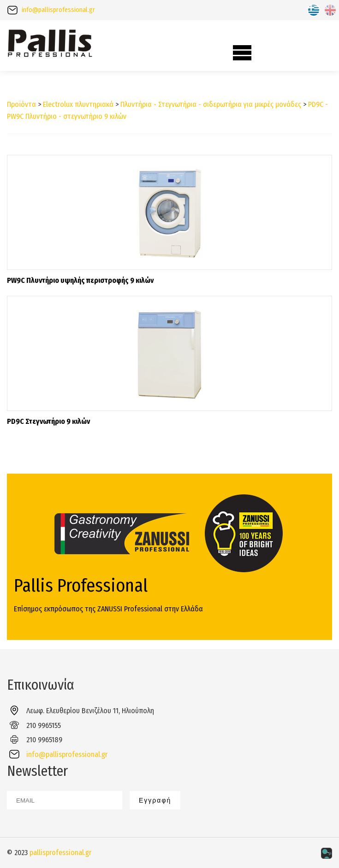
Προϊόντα (21, 104)
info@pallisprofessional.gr (58, 10)
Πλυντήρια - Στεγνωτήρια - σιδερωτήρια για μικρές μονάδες (211, 104)
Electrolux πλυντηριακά (78, 104)
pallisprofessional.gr (60, 853)
